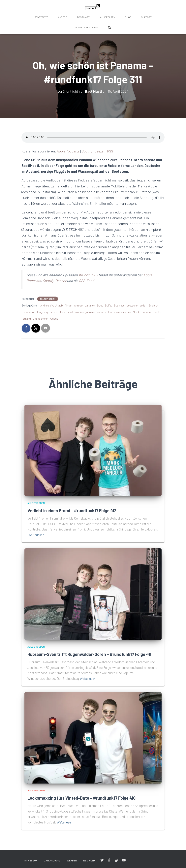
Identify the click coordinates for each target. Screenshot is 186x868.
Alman (68, 305)
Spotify (88, 151)
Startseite (41, 17)
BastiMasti (84, 17)
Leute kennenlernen (120, 312)
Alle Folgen (108, 17)
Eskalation (29, 312)
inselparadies (76, 312)
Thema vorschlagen (86, 27)
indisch (54, 312)
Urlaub (54, 319)
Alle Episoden (48, 299)
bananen (90, 305)
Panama (146, 312)
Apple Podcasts (69, 151)
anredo (63, 17)
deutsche (132, 305)
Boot (100, 305)
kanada (102, 312)
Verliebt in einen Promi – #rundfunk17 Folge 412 (77, 510)
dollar (143, 305)
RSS (112, 151)
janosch (90, 312)
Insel (63, 312)
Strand (27, 319)
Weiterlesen (37, 535)
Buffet (108, 305)
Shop (128, 17)
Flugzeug (43, 312)
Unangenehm (41, 319)
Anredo (78, 305)
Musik (136, 312)
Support (146, 17)
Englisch (153, 305)
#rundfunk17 (88, 275)
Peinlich (158, 312)
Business (119, 305)
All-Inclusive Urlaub (52, 305)
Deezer (101, 151)
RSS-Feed (87, 281)
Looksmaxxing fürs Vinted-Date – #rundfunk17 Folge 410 (87, 804)
